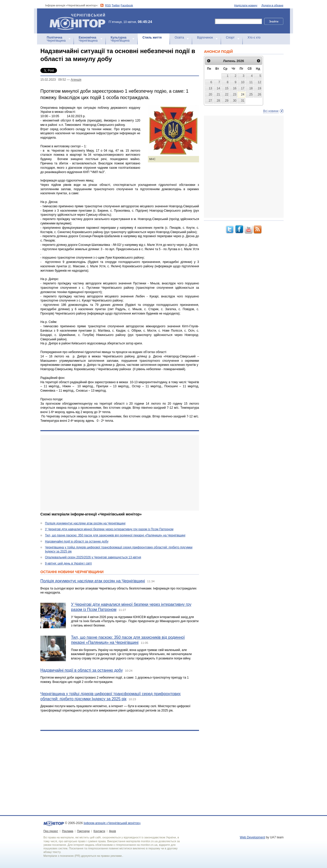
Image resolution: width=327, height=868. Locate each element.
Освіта (179, 38)
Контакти (99, 831)
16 (235, 88)
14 (218, 88)
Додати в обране (272, 5)
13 (210, 88)
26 (259, 94)
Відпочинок (205, 38)
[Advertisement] (120, 473)
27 (210, 101)
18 (251, 88)
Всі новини (271, 111)
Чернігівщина (56, 39)
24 (243, 94)
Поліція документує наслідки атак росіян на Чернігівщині (85, 523)
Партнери (83, 831)
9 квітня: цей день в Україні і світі (68, 563)
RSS (108, 5)
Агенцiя (76, 80)
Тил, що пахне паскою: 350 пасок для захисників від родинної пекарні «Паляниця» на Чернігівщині (115, 535)
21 (218, 94)
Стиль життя (152, 38)
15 (227, 88)
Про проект (51, 831)
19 (259, 88)
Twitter (116, 5)
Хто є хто (254, 38)
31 (243, 101)
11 (251, 82)
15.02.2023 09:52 (53, 80)
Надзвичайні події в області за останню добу (77, 541)
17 (243, 88)
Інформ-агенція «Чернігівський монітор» (79, 21)
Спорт (230, 38)
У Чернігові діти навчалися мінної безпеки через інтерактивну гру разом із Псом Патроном (109, 529)
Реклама (67, 831)
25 (251, 94)
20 (210, 94)
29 (227, 101)
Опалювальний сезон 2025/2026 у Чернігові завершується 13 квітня (93, 557)
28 (218, 101)
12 (259, 82)
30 (235, 101)
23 (235, 94)
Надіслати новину (246, 5)
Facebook (127, 5)
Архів (113, 831)
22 (227, 94)
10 (243, 82)
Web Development (253, 837)
